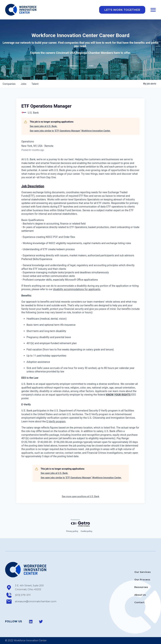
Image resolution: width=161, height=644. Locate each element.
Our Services (143, 572)
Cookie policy (86, 531)
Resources (141, 587)
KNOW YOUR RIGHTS (118, 395)
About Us (140, 595)
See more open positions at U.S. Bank (81, 497)
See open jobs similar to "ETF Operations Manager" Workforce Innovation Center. (70, 131)
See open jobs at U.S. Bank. (44, 127)
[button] (122, 10)
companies (9, 84)
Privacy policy (72, 531)
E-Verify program (56, 422)
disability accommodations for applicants (77, 290)
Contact (139, 602)
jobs (24, 84)
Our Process (142, 580)
